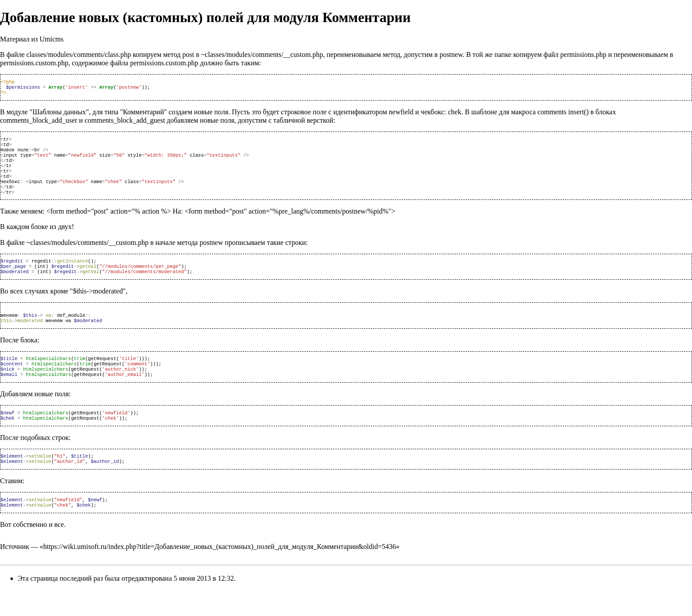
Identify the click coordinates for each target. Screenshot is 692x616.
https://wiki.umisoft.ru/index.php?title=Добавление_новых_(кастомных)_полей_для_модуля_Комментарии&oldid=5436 (220, 573)
